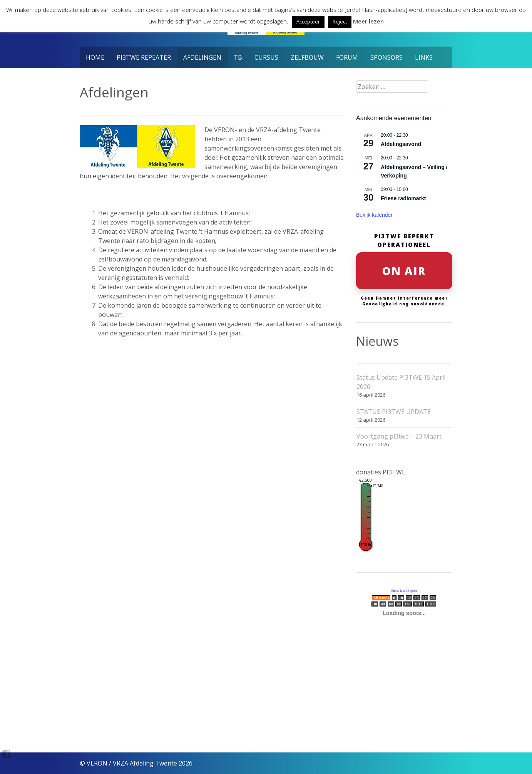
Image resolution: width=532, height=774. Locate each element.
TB (238, 57)
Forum (347, 57)
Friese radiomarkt (403, 198)
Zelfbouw (307, 57)
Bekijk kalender (374, 215)
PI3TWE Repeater (144, 57)
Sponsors (386, 57)
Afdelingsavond (401, 144)
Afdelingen (202, 57)
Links (424, 57)
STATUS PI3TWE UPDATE (394, 412)
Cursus (266, 57)
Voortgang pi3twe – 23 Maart (399, 436)
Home (95, 57)
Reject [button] (340, 22)
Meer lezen (368, 21)
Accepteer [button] (308, 22)
